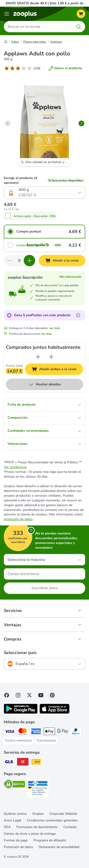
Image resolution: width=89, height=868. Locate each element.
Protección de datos (18, 847)
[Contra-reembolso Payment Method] (19, 741)
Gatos (15, 42)
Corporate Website (63, 814)
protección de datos (18, 519)
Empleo (38, 814)
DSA (7, 827)
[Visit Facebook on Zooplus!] (7, 695)
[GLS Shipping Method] (9, 762)
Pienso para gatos (35, 42)
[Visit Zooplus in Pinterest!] (52, 695)
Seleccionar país (20, 653)
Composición (44, 418)
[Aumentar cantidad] (29, 261)
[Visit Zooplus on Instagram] (18, 695)
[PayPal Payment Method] (76, 732)
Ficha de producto (44, 405)
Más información (70, 277)
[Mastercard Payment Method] (23, 732)
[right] (81, 123)
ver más (55, 328)
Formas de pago (16, 840)
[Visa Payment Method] (9, 732)
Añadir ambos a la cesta (57, 370)
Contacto (70, 827)
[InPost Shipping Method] (36, 762)
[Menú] (7, 14)
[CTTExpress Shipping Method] (23, 762)
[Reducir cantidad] (9, 261)
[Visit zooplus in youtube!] (41, 695)
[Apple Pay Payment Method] (49, 732)
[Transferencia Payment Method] (46, 741)
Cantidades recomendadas (44, 431)
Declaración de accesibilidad (59, 847)
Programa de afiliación (50, 840)
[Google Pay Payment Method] (63, 732)
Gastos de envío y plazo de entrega (30, 834)
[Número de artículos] (19, 261)
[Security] (14, 785)
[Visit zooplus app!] (21, 713)
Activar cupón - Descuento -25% (35, 216)
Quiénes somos (15, 814)
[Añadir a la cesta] (62, 261)
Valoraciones (44, 444)
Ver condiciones (15, 467)
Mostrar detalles (45, 384)
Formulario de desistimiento (37, 827)
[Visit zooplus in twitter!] (29, 695)
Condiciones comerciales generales (52, 820)
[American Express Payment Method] (36, 732)
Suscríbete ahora (45, 588)
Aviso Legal (12, 820)
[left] (8, 123)
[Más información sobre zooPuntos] (78, 315)
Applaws (56, 42)
